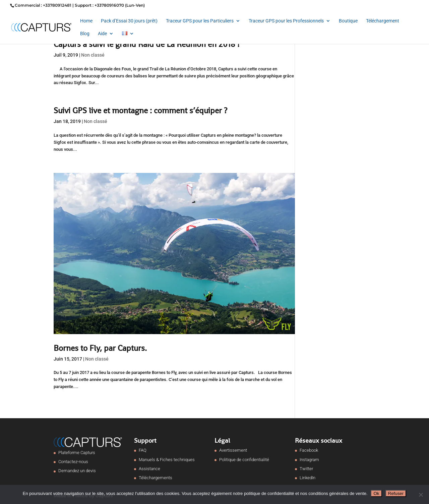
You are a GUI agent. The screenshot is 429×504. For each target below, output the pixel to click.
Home (86, 21)
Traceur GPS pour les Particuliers (200, 21)
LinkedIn (308, 478)
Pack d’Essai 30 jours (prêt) (129, 21)
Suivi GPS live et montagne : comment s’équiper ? (140, 110)
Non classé (93, 55)
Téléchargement (383, 21)
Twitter (306, 469)
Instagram (309, 460)
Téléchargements (156, 478)
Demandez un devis (77, 471)
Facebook (309, 450)
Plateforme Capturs (77, 453)
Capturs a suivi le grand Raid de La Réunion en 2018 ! (146, 44)
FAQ (143, 450)
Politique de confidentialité (244, 460)
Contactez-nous (73, 462)
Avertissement (233, 450)
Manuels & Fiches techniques (167, 460)
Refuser (396, 493)
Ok (376, 493)
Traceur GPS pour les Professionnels (286, 21)
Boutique (348, 21)
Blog (85, 34)
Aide (102, 34)
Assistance (149, 469)
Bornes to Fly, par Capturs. (100, 348)
